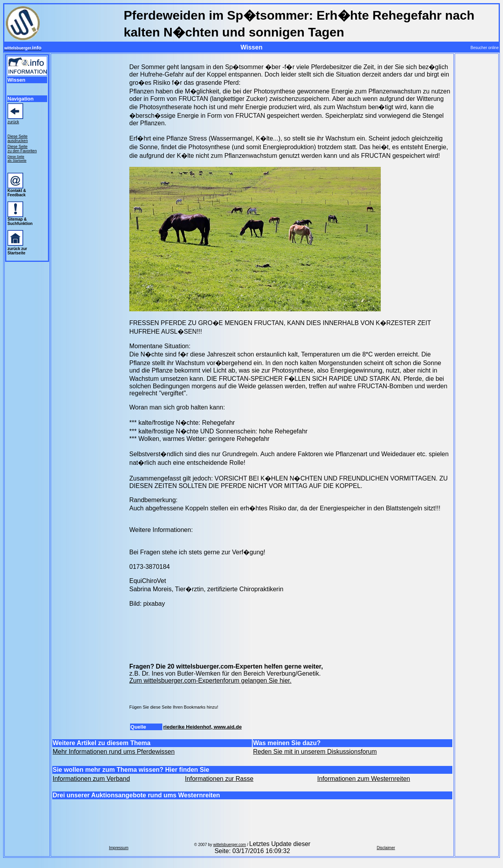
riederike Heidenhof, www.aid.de (203, 727)
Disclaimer (386, 848)
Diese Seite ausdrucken (18, 139)
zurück (13, 122)
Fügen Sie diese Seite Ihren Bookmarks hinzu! (174, 707)
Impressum (118, 848)
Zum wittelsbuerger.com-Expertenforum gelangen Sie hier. (210, 681)
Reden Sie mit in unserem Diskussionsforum (315, 752)
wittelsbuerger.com (230, 845)
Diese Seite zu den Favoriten (22, 149)
